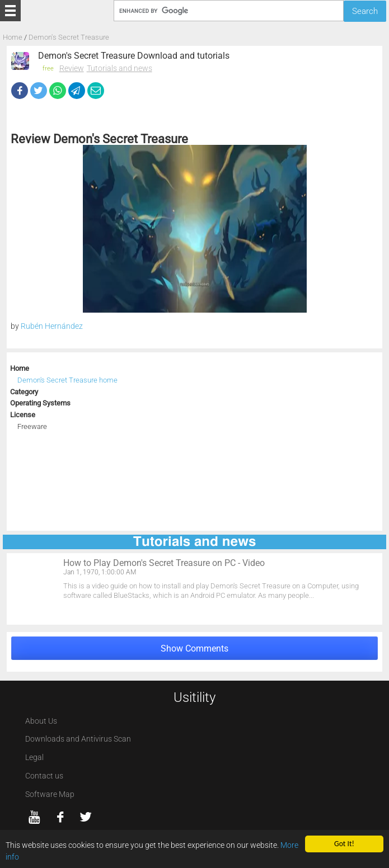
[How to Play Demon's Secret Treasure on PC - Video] (195, 589)
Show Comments (195, 648)
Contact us (44, 776)
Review (72, 68)
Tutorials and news (119, 68)
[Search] (229, 10)
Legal (34, 758)
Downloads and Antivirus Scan (78, 739)
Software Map (50, 794)
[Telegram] (77, 91)
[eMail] (96, 91)
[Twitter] (39, 91)
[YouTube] (35, 817)
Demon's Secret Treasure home (67, 380)
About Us (41, 721)
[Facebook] (20, 91)
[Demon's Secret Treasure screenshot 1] (195, 229)
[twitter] (86, 817)
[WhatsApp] (58, 91)
